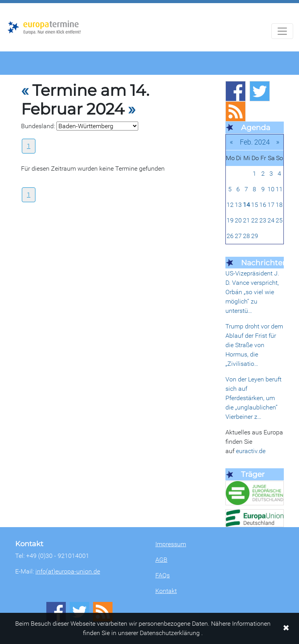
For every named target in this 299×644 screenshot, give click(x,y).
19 (230, 220)
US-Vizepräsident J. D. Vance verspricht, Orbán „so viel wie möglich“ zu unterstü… (252, 292)
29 (255, 236)
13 (238, 205)
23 (263, 220)
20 (238, 220)
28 (246, 236)
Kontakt (166, 591)
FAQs (163, 575)
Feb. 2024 (255, 142)
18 (279, 205)
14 (246, 205)
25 (279, 220)
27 (238, 236)
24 (271, 220)
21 (246, 220)
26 (230, 236)
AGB (161, 560)
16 (263, 205)
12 (230, 205)
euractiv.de (251, 451)
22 (255, 220)
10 (271, 189)
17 (271, 205)
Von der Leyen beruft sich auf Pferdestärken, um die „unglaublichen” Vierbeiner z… (253, 398)
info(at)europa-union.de (68, 571)
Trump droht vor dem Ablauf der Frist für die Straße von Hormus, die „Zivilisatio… (254, 345)
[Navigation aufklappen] (282, 31)
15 (255, 205)
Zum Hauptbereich (6, 4)
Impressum (171, 544)
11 (279, 189)
